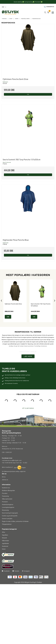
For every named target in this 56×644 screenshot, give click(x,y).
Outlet (4, 549)
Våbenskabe (5, 541)
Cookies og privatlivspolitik (10, 516)
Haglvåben (5, 535)
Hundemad (5, 547)
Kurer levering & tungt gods (10, 513)
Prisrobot (5, 494)
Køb (28, 94)
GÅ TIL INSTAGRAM (28, 409)
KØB (8, 317)
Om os (4, 477)
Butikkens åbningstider (8, 491)
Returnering (5, 511)
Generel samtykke (7, 519)
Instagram (26, 571)
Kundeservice (49, 7)
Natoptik (4, 538)
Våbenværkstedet (7, 499)
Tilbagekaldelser (7, 525)
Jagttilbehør (5, 544)
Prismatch (5, 502)
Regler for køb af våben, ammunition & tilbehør (15, 522)
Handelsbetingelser (8, 505)
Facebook (6, 571)
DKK (3, 7)
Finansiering (5, 497)
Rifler (4, 533)
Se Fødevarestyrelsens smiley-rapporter (14, 472)
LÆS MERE (28, 357)
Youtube (16, 571)
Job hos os (5, 480)
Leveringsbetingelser (8, 508)
